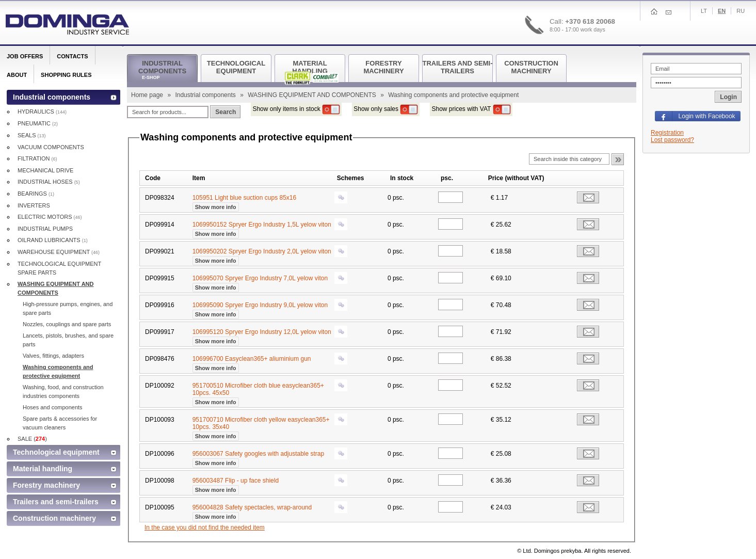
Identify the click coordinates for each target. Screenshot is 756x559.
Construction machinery (54, 518)
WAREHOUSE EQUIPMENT (59, 252)
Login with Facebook (707, 116)
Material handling (43, 469)
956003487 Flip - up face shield (236, 484)
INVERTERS (34, 205)
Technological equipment (56, 452)
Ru (741, 11)
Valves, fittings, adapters (53, 356)
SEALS (32, 135)
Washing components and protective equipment (58, 371)
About (17, 75)
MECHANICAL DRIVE (45, 170)
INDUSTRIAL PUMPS (45, 229)
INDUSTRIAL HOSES (49, 182)
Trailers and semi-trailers (56, 502)
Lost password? (672, 140)
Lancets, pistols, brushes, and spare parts (68, 340)
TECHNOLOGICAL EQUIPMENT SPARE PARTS (59, 268)
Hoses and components (53, 407)
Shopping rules (66, 75)
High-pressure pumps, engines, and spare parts (68, 308)
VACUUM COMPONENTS (51, 147)
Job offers (25, 56)
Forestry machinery (46, 485)
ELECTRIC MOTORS (50, 217)
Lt (704, 11)
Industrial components (206, 95)
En (722, 11)
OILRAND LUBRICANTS (53, 240)
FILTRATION (37, 158)
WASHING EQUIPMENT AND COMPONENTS (313, 95)
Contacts (72, 56)
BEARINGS (36, 194)
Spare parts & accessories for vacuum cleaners (60, 423)
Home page (148, 95)
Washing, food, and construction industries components (63, 392)
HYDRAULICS (42, 111)
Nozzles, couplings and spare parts (67, 324)
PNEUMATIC (38, 123)
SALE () (32, 439)
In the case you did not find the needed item (205, 528)
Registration (667, 133)
